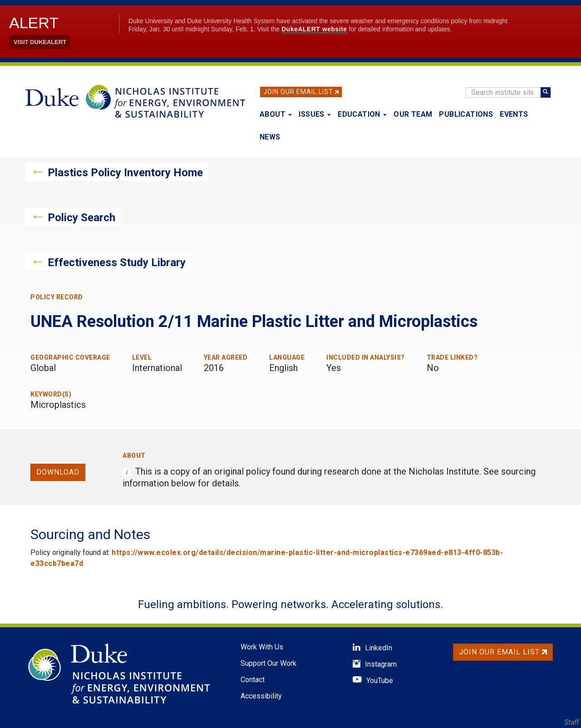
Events (514, 114)
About (276, 114)
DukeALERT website (314, 29)
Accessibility (261, 696)
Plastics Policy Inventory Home (125, 173)
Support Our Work (268, 663)
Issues (315, 114)
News (270, 137)
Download (58, 472)
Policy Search (81, 218)
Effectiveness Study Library (117, 262)
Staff (571, 722)
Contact (253, 680)
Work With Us (262, 647)
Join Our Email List (298, 92)
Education (362, 114)
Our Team (413, 114)
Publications (466, 114)
